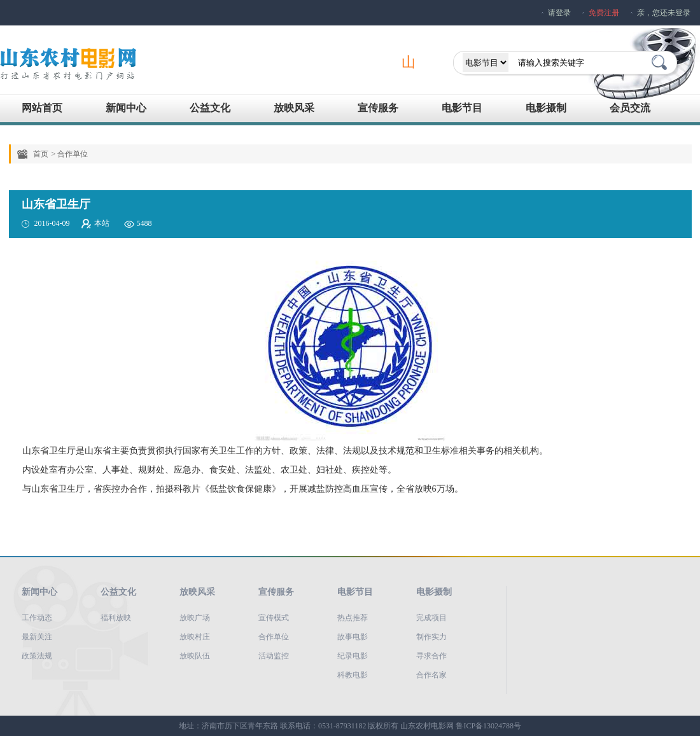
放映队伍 (195, 656)
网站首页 (42, 108)
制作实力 (431, 637)
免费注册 (604, 13)
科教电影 (353, 675)
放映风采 (294, 108)
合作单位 (274, 637)
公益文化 (210, 108)
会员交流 (630, 108)
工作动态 (37, 618)
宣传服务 (378, 108)
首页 (41, 154)
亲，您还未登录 (664, 13)
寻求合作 (431, 656)
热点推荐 (353, 618)
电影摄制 (546, 108)
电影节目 (462, 108)
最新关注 (37, 637)
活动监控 (274, 656)
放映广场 (195, 618)
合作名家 (431, 675)
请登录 (559, 13)
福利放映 (116, 618)
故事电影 (353, 637)
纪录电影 (353, 656)
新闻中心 (126, 108)
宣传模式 (274, 618)
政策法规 (37, 656)
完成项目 (431, 618)
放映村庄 (195, 637)
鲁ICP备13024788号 (488, 726)
